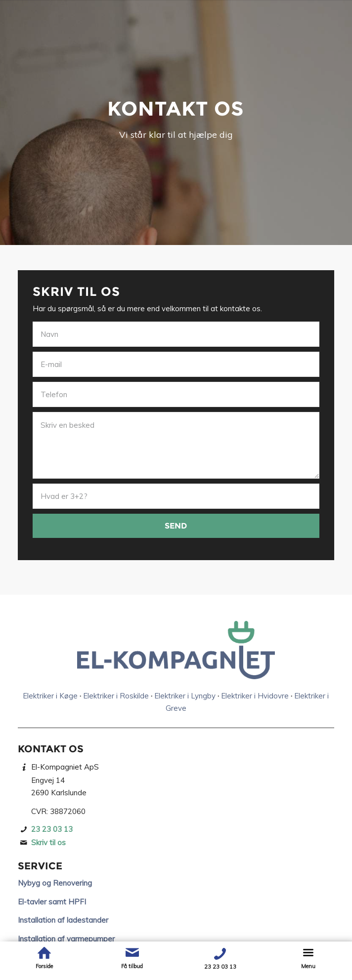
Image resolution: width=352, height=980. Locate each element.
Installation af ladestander (63, 920)
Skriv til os (48, 842)
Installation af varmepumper (66, 939)
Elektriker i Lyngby (185, 696)
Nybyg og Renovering (55, 883)
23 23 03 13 (52, 829)
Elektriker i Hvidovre (255, 696)
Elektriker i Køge (50, 696)
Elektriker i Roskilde (116, 696)
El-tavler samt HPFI (52, 902)
